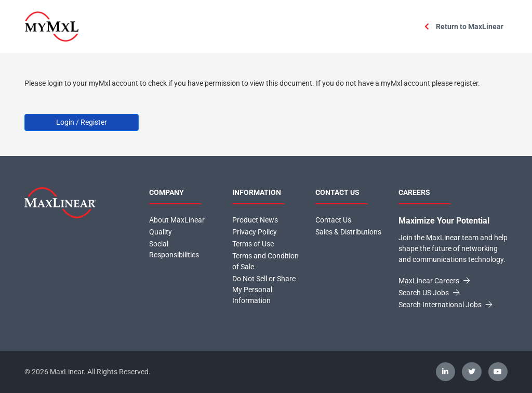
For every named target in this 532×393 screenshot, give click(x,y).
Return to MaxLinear (464, 27)
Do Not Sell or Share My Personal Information (264, 290)
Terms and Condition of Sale (265, 261)
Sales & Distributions (348, 232)
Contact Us (333, 220)
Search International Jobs (445, 305)
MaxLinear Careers (434, 281)
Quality (161, 232)
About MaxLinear (177, 220)
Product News (255, 220)
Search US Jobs (429, 293)
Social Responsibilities (174, 249)
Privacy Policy (255, 232)
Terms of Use (253, 244)
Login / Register (82, 122)
